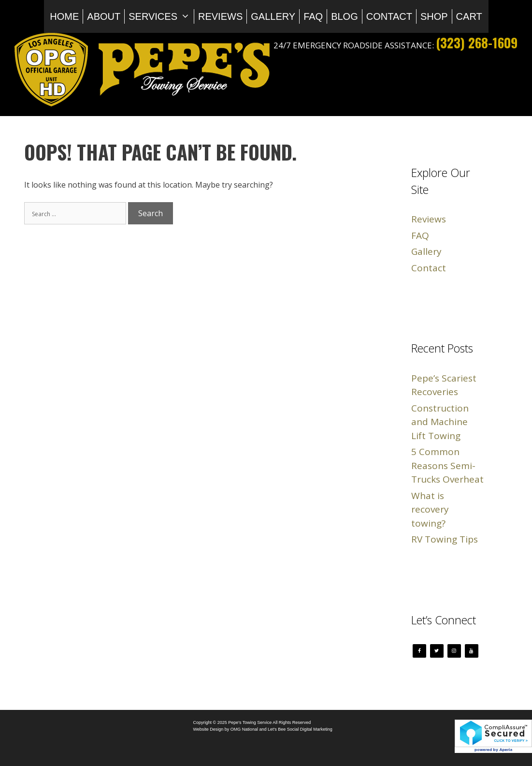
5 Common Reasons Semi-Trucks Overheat (447, 465)
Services (161, 16)
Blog (345, 16)
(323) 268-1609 (477, 43)
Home (64, 16)
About (104, 16)
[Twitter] (437, 651)
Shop (434, 16)
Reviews (220, 16)
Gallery (273, 16)
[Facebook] (419, 651)
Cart (469, 16)
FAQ (313, 16)
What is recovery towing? (430, 509)
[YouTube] (472, 651)
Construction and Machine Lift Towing (440, 422)
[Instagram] (454, 651)
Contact (389, 16)
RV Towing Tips (445, 539)
